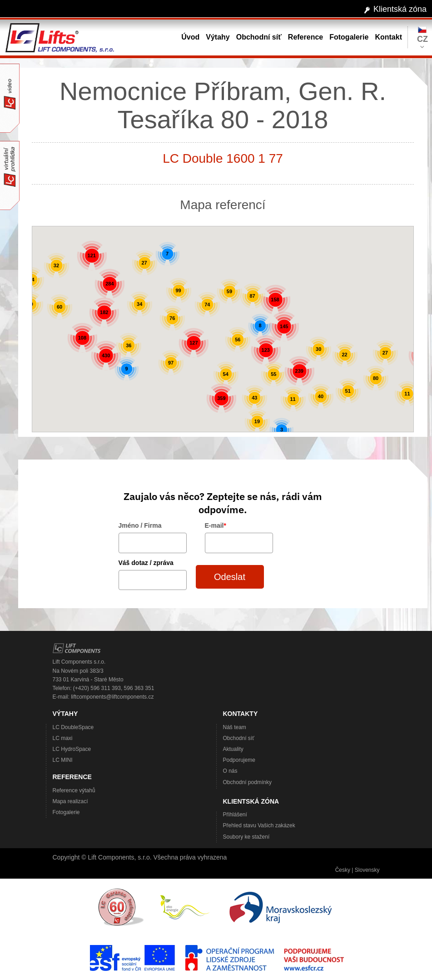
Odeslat (230, 577)
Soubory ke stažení (246, 837)
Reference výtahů (74, 790)
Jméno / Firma (140, 525)
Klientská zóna (400, 9)
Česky (343, 870)
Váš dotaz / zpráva (146, 563)
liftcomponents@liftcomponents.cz (112, 697)
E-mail (216, 525)
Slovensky (367, 870)
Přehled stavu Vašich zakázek (259, 825)
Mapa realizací (70, 801)
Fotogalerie (66, 812)
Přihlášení (235, 815)
